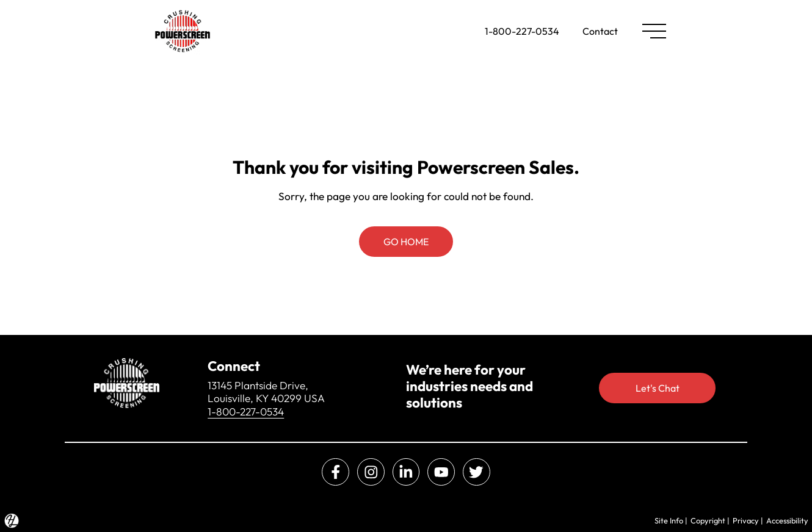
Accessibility (787, 520)
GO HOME (406, 242)
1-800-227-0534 (522, 31)
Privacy (746, 520)
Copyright (708, 520)
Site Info (669, 520)
